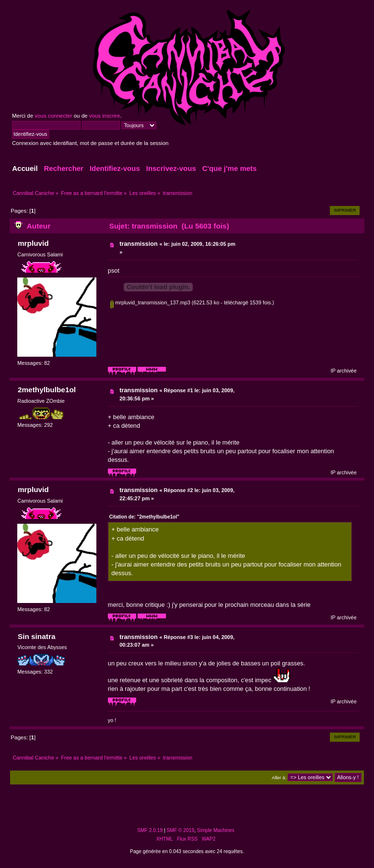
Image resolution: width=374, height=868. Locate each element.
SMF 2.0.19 (150, 830)
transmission (139, 244)
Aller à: (279, 778)
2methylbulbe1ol (47, 390)
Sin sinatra (37, 636)
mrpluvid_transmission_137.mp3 (150, 302)
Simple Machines (216, 830)
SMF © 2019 (181, 830)
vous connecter (53, 116)
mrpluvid (33, 243)
